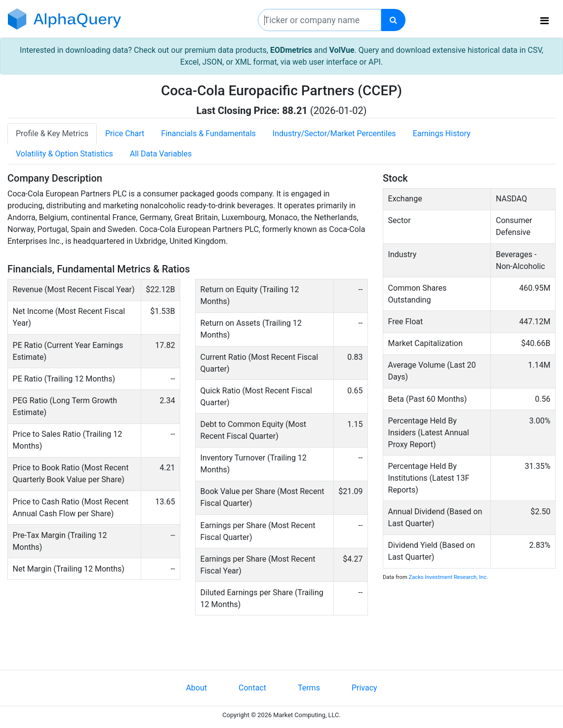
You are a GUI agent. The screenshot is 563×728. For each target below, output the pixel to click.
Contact (252, 688)
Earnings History (442, 134)
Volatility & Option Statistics (64, 154)
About (196, 688)
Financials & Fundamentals (208, 134)
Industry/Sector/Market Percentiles (334, 134)
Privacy (364, 688)
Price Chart (125, 134)
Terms (309, 688)
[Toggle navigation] (544, 21)
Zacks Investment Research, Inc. (448, 577)
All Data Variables (161, 154)
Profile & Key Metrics (52, 134)
